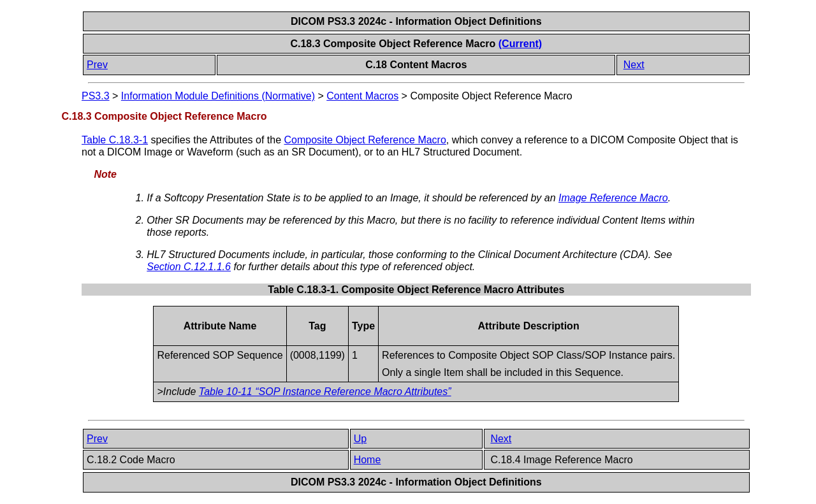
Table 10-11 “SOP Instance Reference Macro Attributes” (325, 392)
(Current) (520, 44)
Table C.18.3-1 (115, 140)
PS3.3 (96, 96)
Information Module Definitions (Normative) (218, 96)
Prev (97, 65)
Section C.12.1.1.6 (189, 267)
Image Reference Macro (613, 198)
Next (634, 65)
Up (360, 439)
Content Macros (362, 96)
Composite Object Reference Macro (365, 140)
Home (368, 460)
